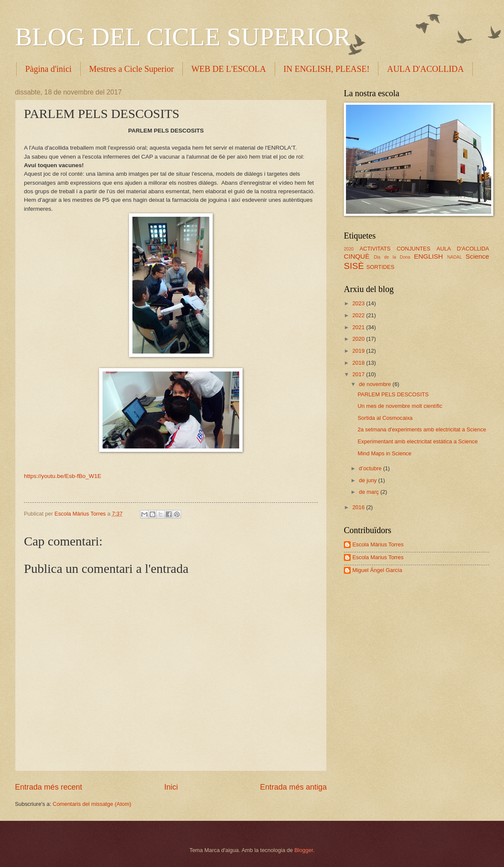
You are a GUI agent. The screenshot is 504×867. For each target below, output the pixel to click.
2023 (359, 303)
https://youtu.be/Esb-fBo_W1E (63, 476)
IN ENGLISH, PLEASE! (327, 69)
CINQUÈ (357, 256)
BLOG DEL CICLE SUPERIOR (183, 37)
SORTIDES (381, 267)
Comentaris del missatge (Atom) (92, 804)
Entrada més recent (48, 787)
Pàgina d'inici (48, 69)
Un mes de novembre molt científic (400, 406)
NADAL (454, 257)
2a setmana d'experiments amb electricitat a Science (422, 429)
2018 (359, 363)
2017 (359, 374)
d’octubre (371, 468)
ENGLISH (428, 256)
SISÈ (354, 266)
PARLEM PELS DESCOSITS (393, 394)
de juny (368, 480)
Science (477, 256)
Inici (171, 787)
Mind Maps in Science (384, 453)
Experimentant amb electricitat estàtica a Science (418, 441)
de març (369, 492)
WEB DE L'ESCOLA (229, 69)
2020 (349, 249)
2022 (359, 315)
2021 (359, 327)
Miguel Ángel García (377, 570)
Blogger (304, 850)
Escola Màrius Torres (378, 544)
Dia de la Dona (392, 257)
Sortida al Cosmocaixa (385, 418)
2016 (359, 507)
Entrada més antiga (293, 787)
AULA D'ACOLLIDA (463, 249)
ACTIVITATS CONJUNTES (395, 249)
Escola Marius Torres (378, 557)
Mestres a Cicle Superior (132, 69)
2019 (359, 351)
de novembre (376, 384)
